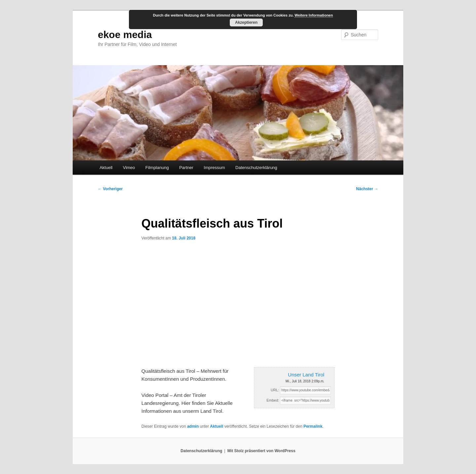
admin (193, 426)
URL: (275, 390)
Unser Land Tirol (306, 375)
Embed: (273, 400)
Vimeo (129, 168)
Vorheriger (110, 189)
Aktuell (106, 168)
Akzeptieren (246, 22)
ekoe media (125, 35)
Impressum (214, 168)
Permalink (313, 426)
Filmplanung (157, 168)
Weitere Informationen (314, 15)
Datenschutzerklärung (256, 168)
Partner (186, 168)
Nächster (367, 189)
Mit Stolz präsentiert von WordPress (261, 451)
